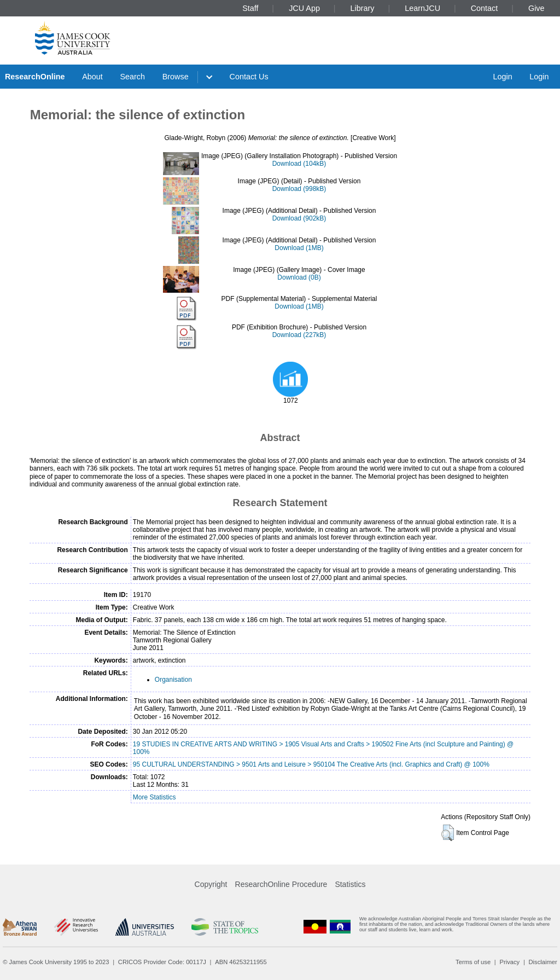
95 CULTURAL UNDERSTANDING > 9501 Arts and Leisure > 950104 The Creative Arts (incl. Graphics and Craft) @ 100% (311, 764)
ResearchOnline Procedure (281, 884)
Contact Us (249, 77)
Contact (485, 8)
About (92, 77)
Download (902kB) (299, 218)
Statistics (350, 884)
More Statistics (154, 797)
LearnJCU (422, 8)
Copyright (211, 884)
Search (132, 77)
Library (363, 8)
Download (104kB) (299, 164)
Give (536, 8)
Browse (176, 77)
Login (502, 77)
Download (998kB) (299, 189)
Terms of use (473, 962)
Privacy (509, 962)
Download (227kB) (299, 335)
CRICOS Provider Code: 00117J (162, 962)
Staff (250, 8)
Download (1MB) (299, 248)
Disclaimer (543, 962)
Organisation (173, 680)
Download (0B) (299, 277)
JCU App (304, 8)
